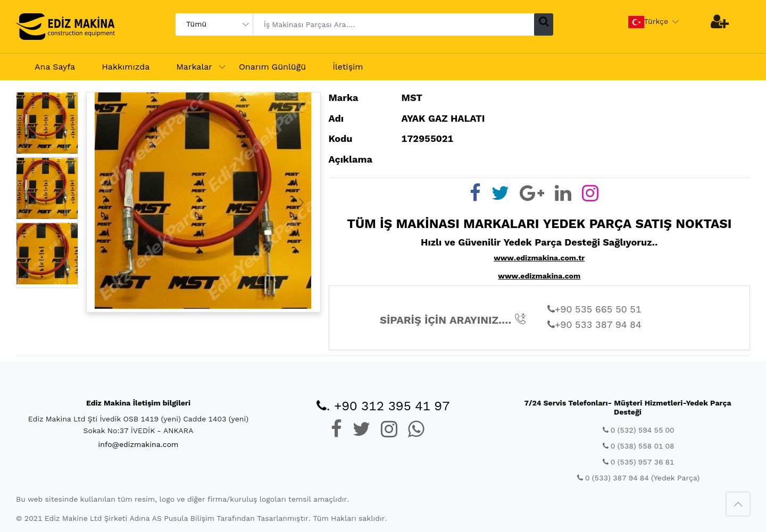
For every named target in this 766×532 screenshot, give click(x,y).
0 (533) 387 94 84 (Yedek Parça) (638, 478)
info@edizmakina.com (139, 444)
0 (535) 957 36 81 (639, 462)
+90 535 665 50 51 (594, 309)
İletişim (348, 67)
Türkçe (648, 22)
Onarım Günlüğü (272, 67)
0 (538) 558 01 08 (639, 446)
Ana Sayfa (55, 67)
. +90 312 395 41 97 (383, 406)
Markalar (194, 67)
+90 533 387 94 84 (594, 324)
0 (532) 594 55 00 (639, 430)
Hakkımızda (126, 67)
